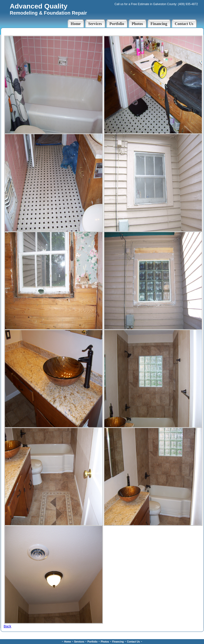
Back (7, 626)
